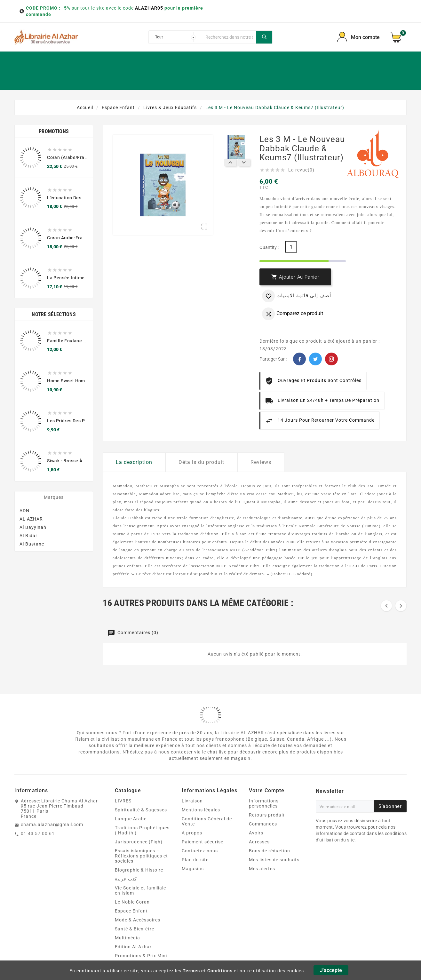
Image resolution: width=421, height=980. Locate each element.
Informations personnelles (264, 803)
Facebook (299, 359)
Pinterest (331, 359)
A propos (192, 833)
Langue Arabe (131, 819)
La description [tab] (134, 462)
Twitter (315, 359)
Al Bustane (32, 548)
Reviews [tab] (261, 462)
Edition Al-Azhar (133, 947)
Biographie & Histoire (139, 870)
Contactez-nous (200, 851)
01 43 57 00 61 (38, 833)
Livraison (192, 801)
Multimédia (127, 938)
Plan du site (195, 860)
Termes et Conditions (208, 971)
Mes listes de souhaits (274, 860)
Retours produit (267, 815)
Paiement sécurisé (203, 842)
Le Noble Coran (132, 902)
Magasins (193, 869)
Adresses (259, 842)
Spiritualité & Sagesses (141, 810)
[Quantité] (291, 247)
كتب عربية (126, 879)
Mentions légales (201, 810)
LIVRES (123, 801)
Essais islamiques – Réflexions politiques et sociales (141, 856)
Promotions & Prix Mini (141, 956)
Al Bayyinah (33, 531)
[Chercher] (229, 37)
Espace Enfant (131, 911)
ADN (24, 515)
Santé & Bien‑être (135, 929)
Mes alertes (262, 869)
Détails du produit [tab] (201, 462)
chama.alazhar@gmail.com (52, 825)
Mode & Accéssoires (138, 920)
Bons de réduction (270, 851)
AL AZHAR (31, 523)
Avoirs (256, 833)
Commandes (263, 824)
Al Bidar (28, 540)
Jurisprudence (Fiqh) (139, 842)
